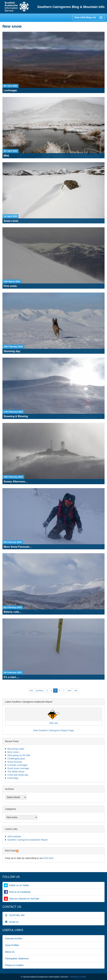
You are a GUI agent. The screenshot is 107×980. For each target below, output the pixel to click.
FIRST (31, 691)
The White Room (16, 772)
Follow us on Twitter (19, 885)
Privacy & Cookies (14, 965)
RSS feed (48, 858)
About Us (10, 952)
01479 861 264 (15, 915)
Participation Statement (17, 959)
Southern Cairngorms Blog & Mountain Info (71, 7)
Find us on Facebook (20, 892)
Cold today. (13, 778)
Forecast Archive (14, 939)
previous (40, 691)
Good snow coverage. (18, 768)
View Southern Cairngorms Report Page (53, 730)
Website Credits (78, 977)
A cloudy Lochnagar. (18, 765)
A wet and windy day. (18, 775)
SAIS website (14, 836)
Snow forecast (15, 762)
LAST (76, 691)
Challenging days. (16, 759)
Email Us (12, 922)
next (69, 691)
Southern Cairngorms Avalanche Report (27, 840)
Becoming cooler (16, 749)
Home (17, 7)
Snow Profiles (12, 945)
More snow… (14, 752)
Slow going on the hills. (19, 755)
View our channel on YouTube (24, 899)
